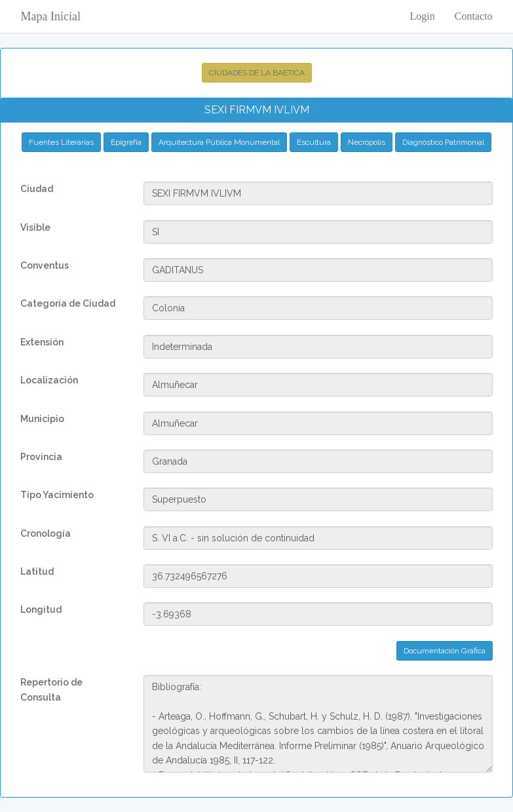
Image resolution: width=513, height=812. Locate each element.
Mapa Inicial (51, 16)
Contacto (474, 16)
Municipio (42, 419)
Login (423, 16)
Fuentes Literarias (61, 142)
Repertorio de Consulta (51, 689)
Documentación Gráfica (445, 651)
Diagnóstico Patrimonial (443, 142)
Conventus (45, 265)
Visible (35, 227)
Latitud (37, 571)
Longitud (41, 609)
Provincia (41, 457)
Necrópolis (367, 142)
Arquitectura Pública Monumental (219, 142)
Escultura (314, 142)
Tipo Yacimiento (57, 495)
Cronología (46, 533)
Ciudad (37, 189)
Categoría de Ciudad (68, 303)
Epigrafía (126, 142)
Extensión (42, 342)
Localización (49, 380)
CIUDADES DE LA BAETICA (257, 73)
